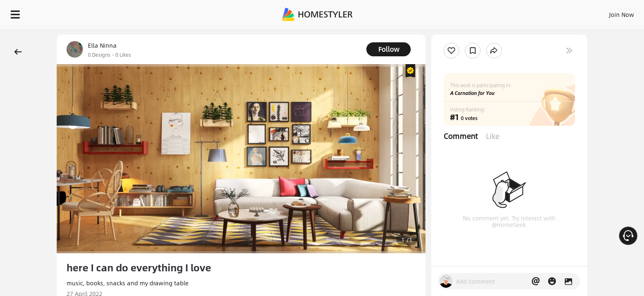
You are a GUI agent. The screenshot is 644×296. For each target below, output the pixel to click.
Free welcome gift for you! (473, 35)
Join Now (523, 12)
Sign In (492, 12)
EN (551, 12)
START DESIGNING (603, 12)
